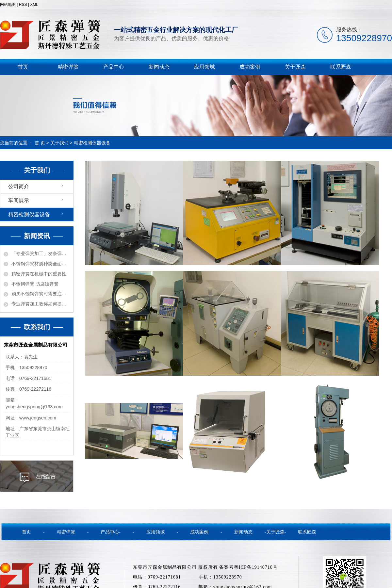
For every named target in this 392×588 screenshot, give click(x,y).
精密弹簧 (68, 67)
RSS (23, 5)
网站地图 (8, 5)
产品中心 (114, 67)
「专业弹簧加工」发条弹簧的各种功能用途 (41, 253)
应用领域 (204, 67)
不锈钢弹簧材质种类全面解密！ (41, 264)
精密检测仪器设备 (29, 214)
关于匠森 (295, 67)
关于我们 (59, 143)
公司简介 (19, 186)
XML (34, 5)
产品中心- (111, 532)
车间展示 (19, 200)
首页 (23, 67)
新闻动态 (159, 67)
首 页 (40, 143)
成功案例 (250, 67)
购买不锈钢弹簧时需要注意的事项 (41, 294)
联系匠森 (341, 67)
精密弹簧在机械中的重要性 (39, 274)
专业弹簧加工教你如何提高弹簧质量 (41, 304)
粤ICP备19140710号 (256, 567)
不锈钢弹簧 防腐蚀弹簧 (35, 284)
